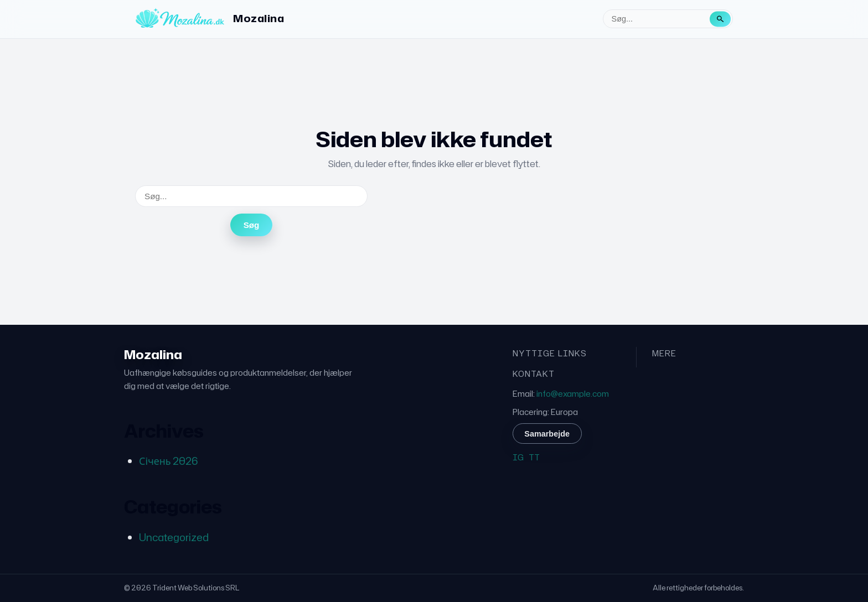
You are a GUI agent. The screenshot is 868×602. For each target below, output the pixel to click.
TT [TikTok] (534, 457)
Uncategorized (174, 537)
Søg (252, 225)
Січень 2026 (168, 461)
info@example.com (573, 394)
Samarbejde (547, 434)
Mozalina (259, 18)
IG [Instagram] (518, 457)
